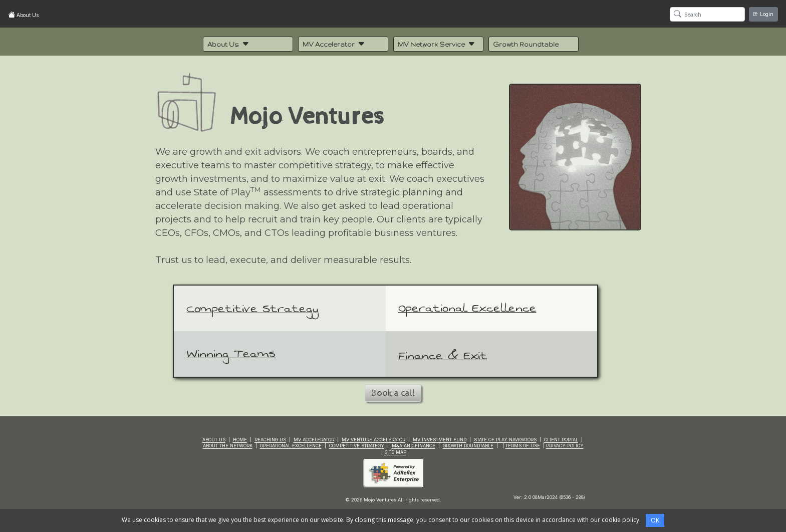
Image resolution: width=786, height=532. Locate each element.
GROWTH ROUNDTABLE (468, 446)
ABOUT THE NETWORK (228, 446)
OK (655, 520)
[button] (248, 44)
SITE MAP (395, 452)
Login (763, 14)
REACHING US (270, 440)
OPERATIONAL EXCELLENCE (291, 446)
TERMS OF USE (523, 446)
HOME (240, 440)
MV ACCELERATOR (314, 440)
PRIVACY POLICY (565, 446)
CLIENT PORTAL (561, 440)
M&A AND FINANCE (414, 446)
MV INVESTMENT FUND (440, 440)
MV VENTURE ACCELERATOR (373, 440)
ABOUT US (214, 440)
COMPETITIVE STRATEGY (357, 446)
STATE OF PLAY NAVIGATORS (505, 440)
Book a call (393, 393)
